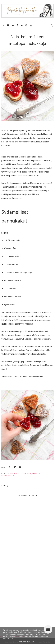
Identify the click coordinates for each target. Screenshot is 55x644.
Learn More (24, 641)
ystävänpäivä (9, 476)
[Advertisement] (27, 593)
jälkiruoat (15, 474)
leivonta (27, 474)
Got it (36, 641)
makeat (36, 474)
